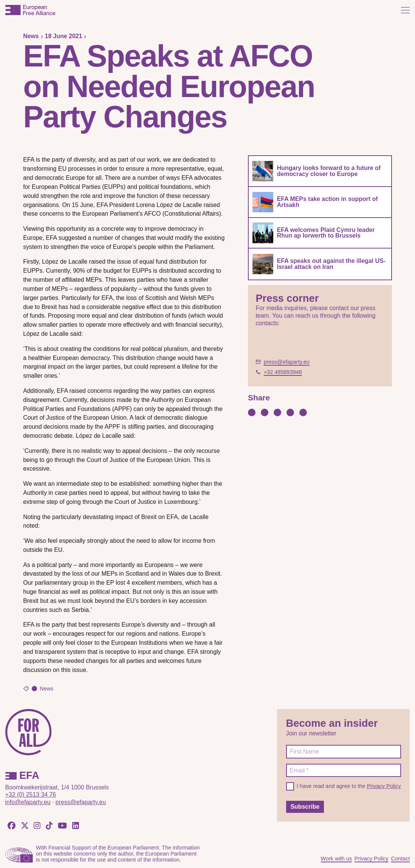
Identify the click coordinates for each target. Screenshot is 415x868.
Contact (401, 859)
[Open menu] (405, 10)
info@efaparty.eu (28, 802)
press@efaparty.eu (81, 802)
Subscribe (305, 807)
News (31, 36)
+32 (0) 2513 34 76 (31, 795)
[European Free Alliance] (30, 10)
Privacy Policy (384, 786)
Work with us (336, 859)
